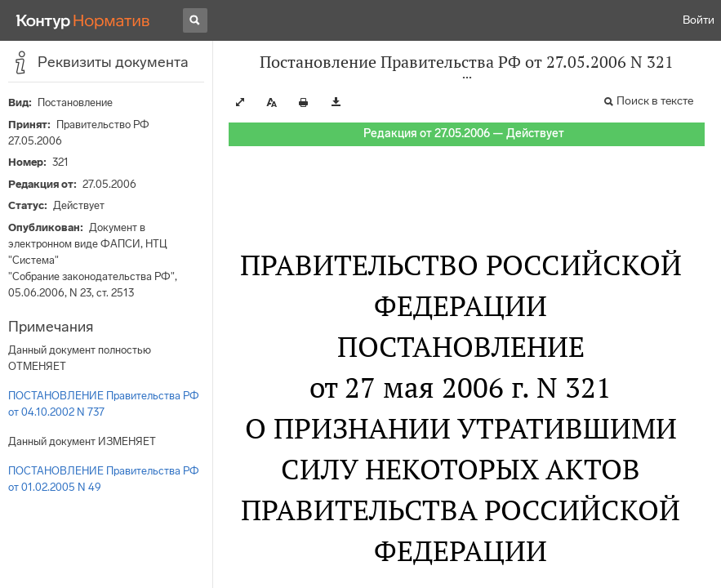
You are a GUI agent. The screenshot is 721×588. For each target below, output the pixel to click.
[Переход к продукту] (83, 20)
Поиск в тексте (655, 101)
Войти (699, 20)
